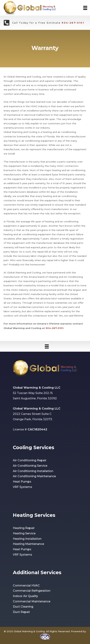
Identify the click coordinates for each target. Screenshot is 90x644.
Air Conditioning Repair (30, 460)
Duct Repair (21, 612)
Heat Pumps (22, 482)
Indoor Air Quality (25, 596)
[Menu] (85, 8)
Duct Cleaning (23, 607)
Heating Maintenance (28, 544)
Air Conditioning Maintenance (34, 476)
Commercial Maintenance (32, 601)
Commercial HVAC (26, 586)
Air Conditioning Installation (33, 471)
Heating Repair (24, 528)
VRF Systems (22, 487)
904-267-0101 (73, 23)
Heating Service (24, 533)
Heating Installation (27, 539)
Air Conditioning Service (30, 466)
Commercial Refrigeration (32, 591)
